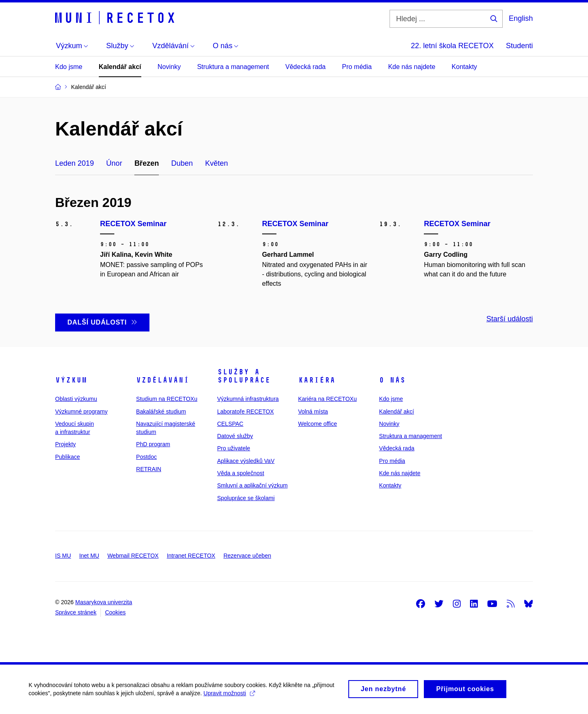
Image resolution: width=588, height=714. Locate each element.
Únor (114, 163)
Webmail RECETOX (133, 556)
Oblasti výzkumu (76, 399)
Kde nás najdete (412, 67)
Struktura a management (233, 67)
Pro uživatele (234, 448)
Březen (147, 163)
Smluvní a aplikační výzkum (253, 485)
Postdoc (146, 457)
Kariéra (317, 380)
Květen (216, 163)
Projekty (66, 444)
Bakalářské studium (161, 411)
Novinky (169, 67)
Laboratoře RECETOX (246, 411)
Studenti (519, 46)
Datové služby (235, 436)
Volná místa (313, 411)
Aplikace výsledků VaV (246, 461)
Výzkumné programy (81, 411)
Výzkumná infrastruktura (248, 399)
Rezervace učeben (247, 556)
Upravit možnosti (229, 696)
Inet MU (89, 556)
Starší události (510, 319)
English (521, 18)
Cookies (115, 612)
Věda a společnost (241, 473)
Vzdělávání (163, 380)
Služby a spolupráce (244, 376)
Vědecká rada (306, 67)
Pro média (357, 67)
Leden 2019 (75, 163)
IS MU (63, 556)
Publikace (68, 457)
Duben (182, 163)
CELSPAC (230, 424)
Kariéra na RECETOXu (327, 399)
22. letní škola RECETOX (452, 46)
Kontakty (464, 67)
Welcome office (317, 424)
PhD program (153, 444)
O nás (392, 380)
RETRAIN (148, 469)
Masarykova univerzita (104, 602)
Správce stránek (76, 612)
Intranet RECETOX (191, 556)
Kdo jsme (69, 67)
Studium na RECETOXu (167, 399)
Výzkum (71, 380)
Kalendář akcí (120, 67)
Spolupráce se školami (246, 498)
